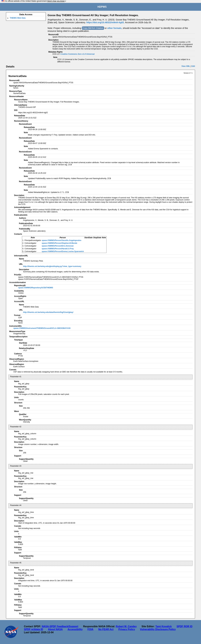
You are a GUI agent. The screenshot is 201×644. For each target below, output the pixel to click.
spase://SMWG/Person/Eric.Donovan (58, 246)
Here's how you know (56, 1)
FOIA (90, 629)
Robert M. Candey (126, 626)
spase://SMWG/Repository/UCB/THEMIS (36, 288)
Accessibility (75, 629)
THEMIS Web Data (18, 18)
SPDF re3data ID (33, 629)
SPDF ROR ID (185, 626)
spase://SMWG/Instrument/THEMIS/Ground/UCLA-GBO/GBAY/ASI (42, 328)
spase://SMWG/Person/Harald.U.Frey (58, 249)
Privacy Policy (127, 629)
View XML (186, 66)
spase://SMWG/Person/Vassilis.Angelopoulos (62, 240)
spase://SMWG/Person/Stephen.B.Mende (59, 243)
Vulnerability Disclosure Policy (158, 629)
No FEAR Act (106, 629)
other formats (114, 28)
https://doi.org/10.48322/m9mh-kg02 (105, 22)
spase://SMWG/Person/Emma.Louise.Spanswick (63, 251)
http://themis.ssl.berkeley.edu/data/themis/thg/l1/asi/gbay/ (48, 312)
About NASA (55, 629)
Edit (193, 66)
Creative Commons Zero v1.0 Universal (77, 54)
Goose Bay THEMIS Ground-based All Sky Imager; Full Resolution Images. (93, 15)
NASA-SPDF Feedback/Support (60, 626)
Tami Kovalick (163, 626)
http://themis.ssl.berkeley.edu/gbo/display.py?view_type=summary (52, 266)
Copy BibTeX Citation (93, 28)
